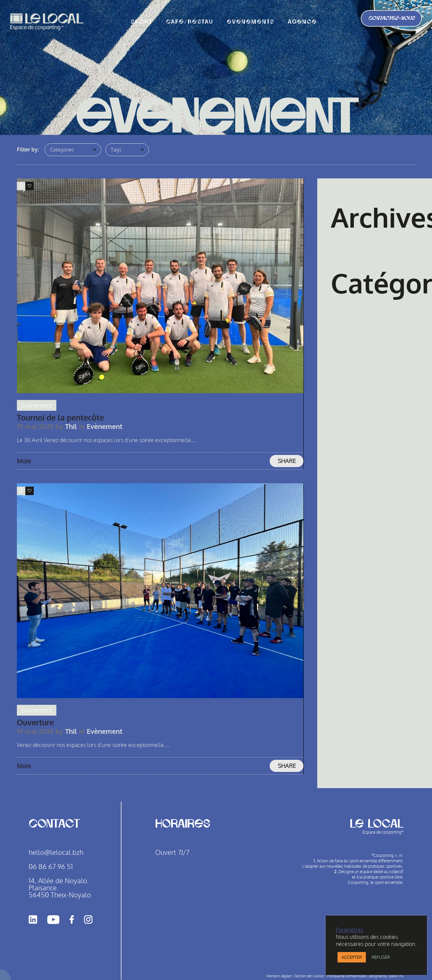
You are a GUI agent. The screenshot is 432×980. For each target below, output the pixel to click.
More (24, 461)
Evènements (251, 22)
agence (303, 22)
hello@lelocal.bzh (56, 852)
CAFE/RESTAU (190, 22)
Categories (62, 150)
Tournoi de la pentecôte (60, 417)
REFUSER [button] (381, 957)
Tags (116, 150)
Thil (71, 426)
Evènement (344, 306)
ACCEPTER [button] (352, 957)
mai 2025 (342, 240)
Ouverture (35, 722)
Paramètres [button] (349, 930)
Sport (142, 22)
